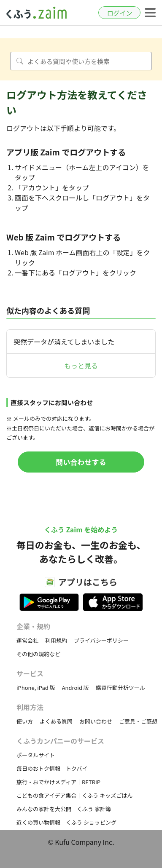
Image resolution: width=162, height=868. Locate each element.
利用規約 (56, 640)
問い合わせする (81, 462)
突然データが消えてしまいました (64, 342)
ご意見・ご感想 (138, 721)
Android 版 (76, 688)
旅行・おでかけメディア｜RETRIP (58, 782)
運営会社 (27, 640)
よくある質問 (56, 721)
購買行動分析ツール (120, 688)
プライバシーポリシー (101, 640)
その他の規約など (38, 654)
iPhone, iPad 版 (36, 688)
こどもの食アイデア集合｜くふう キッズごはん (74, 795)
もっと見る (81, 366)
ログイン (119, 13)
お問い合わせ (96, 721)
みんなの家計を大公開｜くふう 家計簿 (64, 809)
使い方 (25, 721)
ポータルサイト (36, 755)
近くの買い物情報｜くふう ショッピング (66, 822)
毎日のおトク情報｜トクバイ (52, 768)
